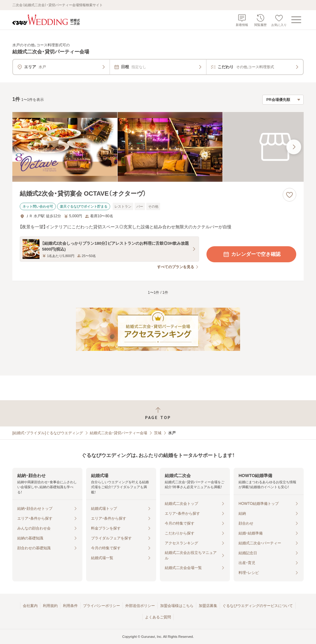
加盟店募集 (208, 606)
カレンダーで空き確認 (252, 254)
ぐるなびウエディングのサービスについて (258, 606)
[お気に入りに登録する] (289, 195)
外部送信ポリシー (140, 606)
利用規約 (50, 606)
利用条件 (70, 606)
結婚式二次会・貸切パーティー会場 (118, 433)
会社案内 (30, 606)
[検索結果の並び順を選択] (283, 100)
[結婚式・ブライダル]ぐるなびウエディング (48, 433)
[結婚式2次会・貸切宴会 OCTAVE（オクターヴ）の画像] (158, 147)
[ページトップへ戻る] (158, 413)
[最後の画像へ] (294, 147)
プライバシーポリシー (102, 606)
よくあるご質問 (158, 617)
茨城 (158, 433)
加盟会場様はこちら (177, 606)
